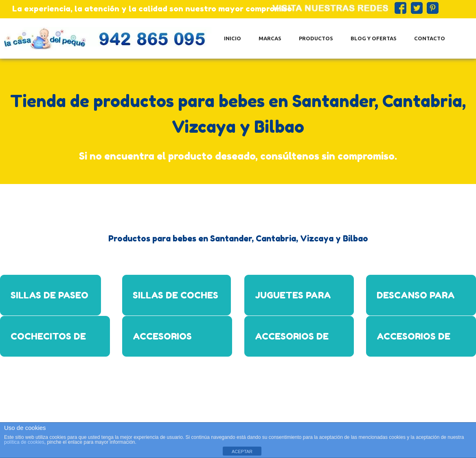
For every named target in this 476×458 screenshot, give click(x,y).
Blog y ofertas (374, 38)
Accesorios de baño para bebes (297, 344)
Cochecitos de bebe (48, 344)
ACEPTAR (242, 451)
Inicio (233, 38)
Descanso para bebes (416, 303)
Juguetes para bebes (293, 303)
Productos (316, 38)
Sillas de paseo (49, 295)
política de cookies (24, 442)
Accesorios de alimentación (413, 344)
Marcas (270, 38)
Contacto (430, 38)
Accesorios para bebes (162, 344)
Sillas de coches (175, 295)
